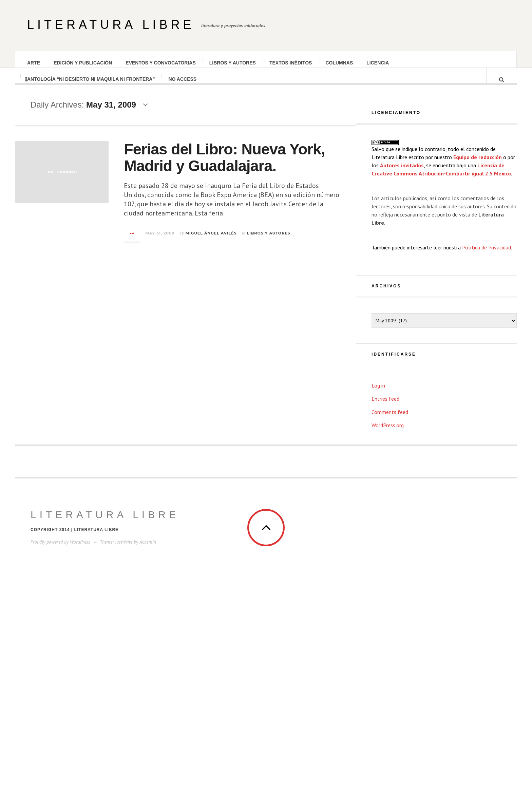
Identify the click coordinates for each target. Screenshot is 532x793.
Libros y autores (233, 63)
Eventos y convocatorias (161, 63)
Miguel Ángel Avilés (234, 240)
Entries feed (385, 587)
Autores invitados (402, 353)
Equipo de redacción (478, 345)
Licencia (378, 63)
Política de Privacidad (487, 435)
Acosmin (148, 730)
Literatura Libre (111, 25)
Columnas (339, 63)
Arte (34, 63)
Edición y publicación (83, 63)
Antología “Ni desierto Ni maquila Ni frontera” (91, 86)
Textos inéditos (291, 63)
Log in (378, 573)
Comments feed (390, 600)
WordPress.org (388, 613)
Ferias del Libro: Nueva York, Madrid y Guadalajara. (247, 164)
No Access (183, 86)
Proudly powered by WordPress (60, 730)
